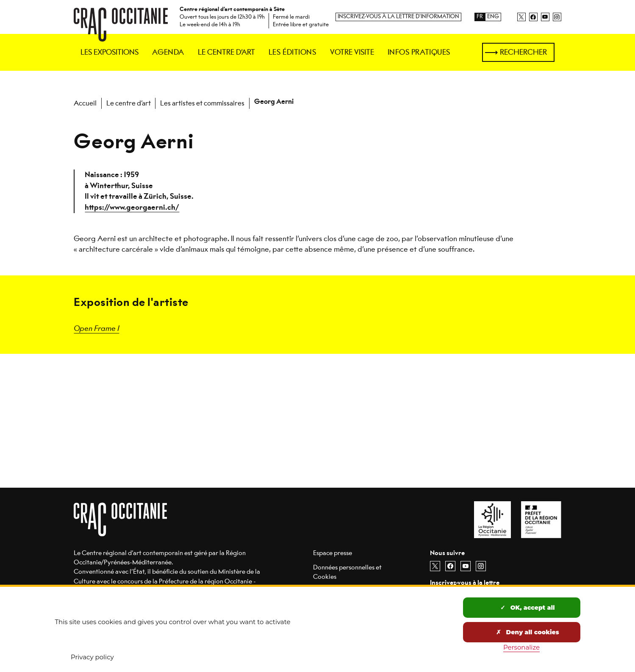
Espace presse (333, 553)
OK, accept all (527, 608)
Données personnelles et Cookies (347, 572)
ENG (493, 17)
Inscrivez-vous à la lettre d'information (398, 17)
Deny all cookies (527, 632)
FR (480, 17)
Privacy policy (92, 657)
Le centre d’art (129, 103)
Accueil (85, 103)
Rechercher (523, 52)
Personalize (521, 647)
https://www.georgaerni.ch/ (132, 207)
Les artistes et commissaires (202, 103)
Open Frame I (96, 328)
